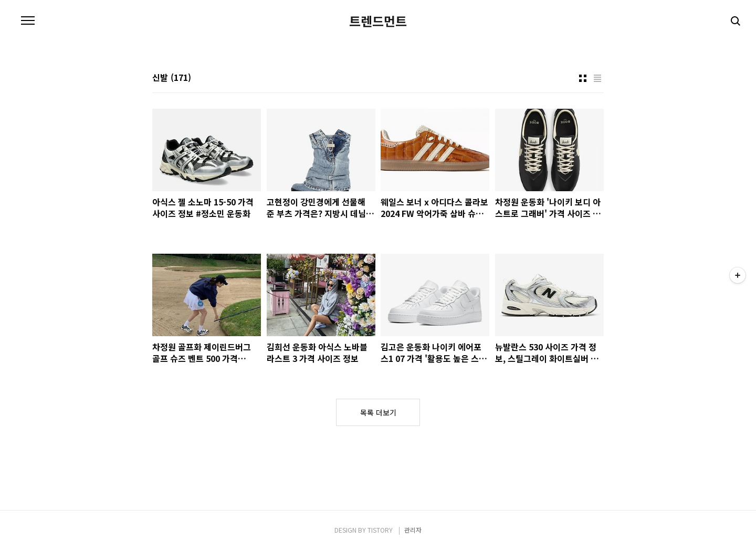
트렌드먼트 (378, 21)
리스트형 (597, 78)
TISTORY (380, 530)
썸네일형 (583, 78)
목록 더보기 (378, 412)
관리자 (413, 530)
